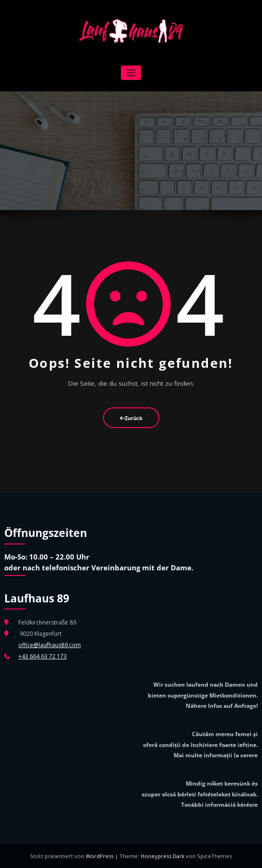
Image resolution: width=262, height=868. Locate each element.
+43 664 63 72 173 (43, 656)
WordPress (100, 856)
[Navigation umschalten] (131, 73)
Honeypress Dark (163, 856)
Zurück (131, 418)
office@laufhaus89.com (50, 645)
